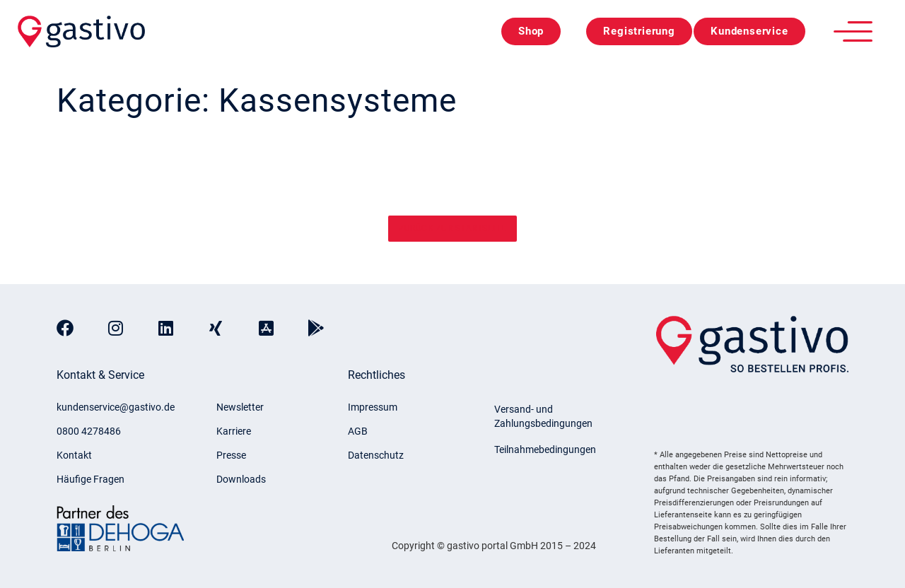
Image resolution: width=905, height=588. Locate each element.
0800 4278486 (89, 431)
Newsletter (240, 407)
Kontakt (74, 455)
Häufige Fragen (90, 479)
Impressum (373, 407)
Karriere (234, 431)
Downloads (241, 479)
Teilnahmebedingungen (545, 449)
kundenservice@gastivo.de (116, 407)
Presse (231, 455)
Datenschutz (376, 455)
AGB (358, 431)
